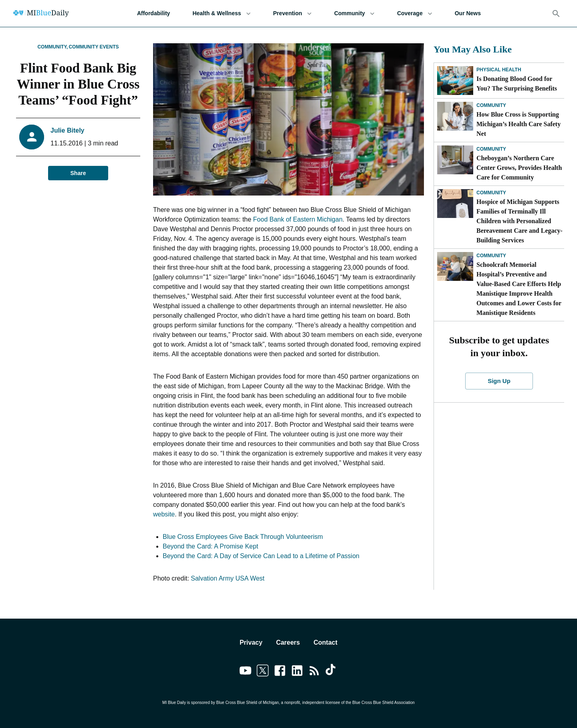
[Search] (556, 14)
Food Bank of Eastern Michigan (298, 219)
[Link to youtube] (245, 672)
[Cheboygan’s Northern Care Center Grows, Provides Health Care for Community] (455, 160)
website (164, 514)
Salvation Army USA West (228, 578)
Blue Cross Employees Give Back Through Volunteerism (243, 537)
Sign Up (499, 381)
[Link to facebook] (280, 672)
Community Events (94, 47)
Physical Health (499, 70)
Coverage (415, 13)
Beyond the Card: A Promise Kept (210, 546)
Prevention (293, 13)
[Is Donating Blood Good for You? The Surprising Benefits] (455, 81)
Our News (468, 13)
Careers (288, 642)
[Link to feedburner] (314, 672)
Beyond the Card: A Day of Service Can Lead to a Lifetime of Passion (261, 556)
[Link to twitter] (263, 672)
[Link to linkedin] (297, 672)
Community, (52, 47)
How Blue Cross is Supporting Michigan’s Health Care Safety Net (518, 124)
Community (354, 13)
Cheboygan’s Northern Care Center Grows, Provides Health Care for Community (519, 168)
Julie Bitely (67, 130)
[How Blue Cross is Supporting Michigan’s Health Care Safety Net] (455, 116)
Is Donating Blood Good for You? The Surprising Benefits (517, 84)
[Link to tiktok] (332, 672)
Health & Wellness (221, 13)
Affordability (153, 13)
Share (78, 173)
